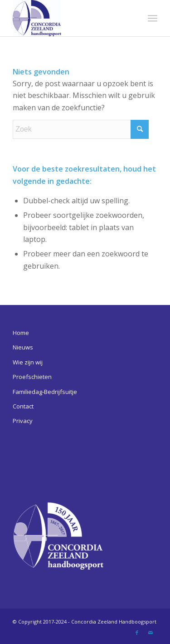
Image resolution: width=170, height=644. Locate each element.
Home (21, 333)
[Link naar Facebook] (137, 633)
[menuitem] (153, 18)
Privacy (23, 421)
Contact (23, 406)
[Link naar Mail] (151, 633)
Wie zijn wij (28, 362)
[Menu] (153, 18)
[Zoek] (81, 129)
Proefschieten (32, 377)
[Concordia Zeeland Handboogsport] (70, 18)
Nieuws (23, 347)
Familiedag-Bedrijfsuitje (45, 392)
